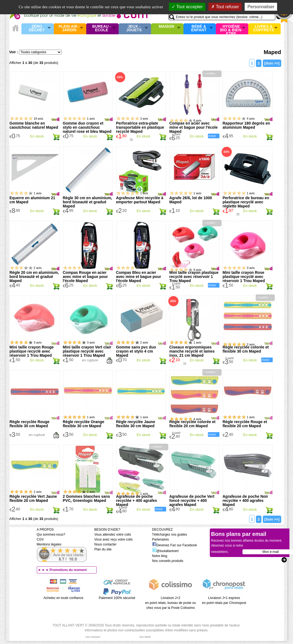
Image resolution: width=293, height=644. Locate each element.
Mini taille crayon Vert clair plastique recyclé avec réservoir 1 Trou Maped (87, 351)
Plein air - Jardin (69, 28)
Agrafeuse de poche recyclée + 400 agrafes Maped (137, 500)
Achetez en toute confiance (64, 598)
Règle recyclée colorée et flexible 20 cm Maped (192, 424)
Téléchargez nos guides (170, 535)
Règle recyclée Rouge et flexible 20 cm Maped (245, 424)
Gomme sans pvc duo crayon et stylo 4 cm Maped (136, 351)
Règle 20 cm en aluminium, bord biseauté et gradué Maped (34, 277)
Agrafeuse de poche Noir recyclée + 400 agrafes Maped (245, 500)
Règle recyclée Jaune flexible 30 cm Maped (136, 424)
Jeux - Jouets (134, 28)
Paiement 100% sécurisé (117, 598)
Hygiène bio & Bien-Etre (231, 29)
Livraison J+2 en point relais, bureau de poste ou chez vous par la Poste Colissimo (171, 603)
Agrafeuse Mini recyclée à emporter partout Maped (140, 200)
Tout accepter (187, 7)
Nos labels (145, 637)
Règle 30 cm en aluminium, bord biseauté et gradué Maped (88, 202)
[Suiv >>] (272, 63)
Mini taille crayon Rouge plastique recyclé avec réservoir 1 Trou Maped (32, 351)
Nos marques (93, 637)
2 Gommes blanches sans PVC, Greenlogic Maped (86, 498)
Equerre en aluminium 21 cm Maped (33, 200)
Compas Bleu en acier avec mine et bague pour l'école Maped (139, 277)
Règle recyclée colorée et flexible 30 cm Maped (246, 349)
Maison (166, 27)
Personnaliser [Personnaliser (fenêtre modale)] (261, 7)
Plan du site (103, 549)
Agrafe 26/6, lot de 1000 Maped (191, 200)
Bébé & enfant (199, 28)
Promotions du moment (68, 570)
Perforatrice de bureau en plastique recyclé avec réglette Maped (246, 202)
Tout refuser (225, 7)
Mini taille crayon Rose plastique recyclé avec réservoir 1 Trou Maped (244, 277)
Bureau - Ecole (102, 28)
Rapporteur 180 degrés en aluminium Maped (246, 125)
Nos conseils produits (168, 561)
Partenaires (161, 539)
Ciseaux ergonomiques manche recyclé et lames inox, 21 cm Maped (192, 351)
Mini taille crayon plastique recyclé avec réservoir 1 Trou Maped (194, 277)
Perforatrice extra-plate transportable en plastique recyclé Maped (140, 127)
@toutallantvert (165, 551)
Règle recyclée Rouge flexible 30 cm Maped (30, 424)
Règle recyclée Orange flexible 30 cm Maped (84, 424)
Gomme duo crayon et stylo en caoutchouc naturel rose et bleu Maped (87, 127)
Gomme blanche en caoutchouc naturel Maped (34, 125)
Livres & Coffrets (263, 28)
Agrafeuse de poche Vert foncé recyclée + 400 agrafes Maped (192, 500)
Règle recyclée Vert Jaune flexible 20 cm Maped (33, 498)
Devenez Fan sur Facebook (175, 545)
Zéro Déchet (37, 28)
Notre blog (160, 556)
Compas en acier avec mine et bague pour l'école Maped (194, 127)
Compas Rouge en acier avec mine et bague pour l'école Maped (85, 277)
